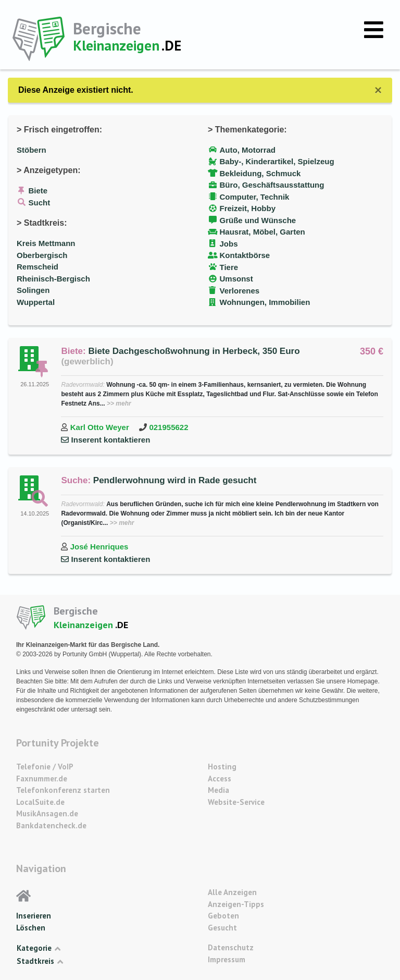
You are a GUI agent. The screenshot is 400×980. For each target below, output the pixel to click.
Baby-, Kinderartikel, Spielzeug (277, 161)
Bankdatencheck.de (51, 825)
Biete (38, 191)
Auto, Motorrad (248, 150)
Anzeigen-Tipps (236, 904)
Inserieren (34, 916)
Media (218, 790)
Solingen (33, 290)
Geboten (223, 916)
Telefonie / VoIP (45, 767)
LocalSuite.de (40, 802)
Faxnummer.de (42, 779)
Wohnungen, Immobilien (265, 302)
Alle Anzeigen (232, 892)
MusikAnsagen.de (47, 813)
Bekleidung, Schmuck (260, 173)
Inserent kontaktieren (111, 440)
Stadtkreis (40, 961)
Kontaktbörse (245, 255)
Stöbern (32, 150)
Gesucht (222, 928)
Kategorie (39, 948)
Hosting (222, 767)
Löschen (31, 928)
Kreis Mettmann (46, 243)
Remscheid (37, 267)
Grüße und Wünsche (258, 220)
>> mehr (119, 403)
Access (220, 779)
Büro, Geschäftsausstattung (272, 185)
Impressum (227, 959)
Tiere (229, 267)
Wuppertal (36, 302)
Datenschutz (231, 947)
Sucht (40, 203)
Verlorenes (240, 291)
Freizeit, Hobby (248, 208)
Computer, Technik (255, 197)
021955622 (168, 427)
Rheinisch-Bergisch (53, 279)
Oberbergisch (42, 255)
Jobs (229, 244)
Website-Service (236, 802)
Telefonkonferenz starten (63, 790)
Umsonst (236, 279)
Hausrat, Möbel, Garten (262, 232)
